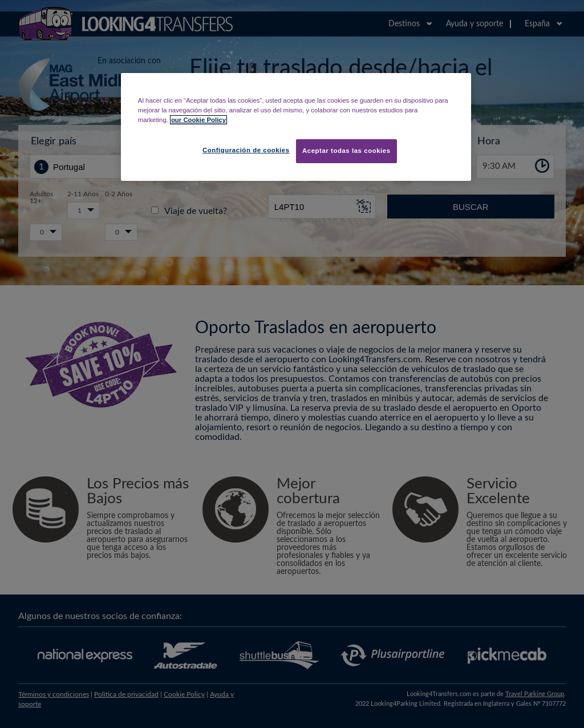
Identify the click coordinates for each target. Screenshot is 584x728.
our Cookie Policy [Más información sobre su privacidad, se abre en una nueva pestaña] (198, 120)
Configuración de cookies (246, 150)
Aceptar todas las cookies (346, 151)
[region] (296, 127)
